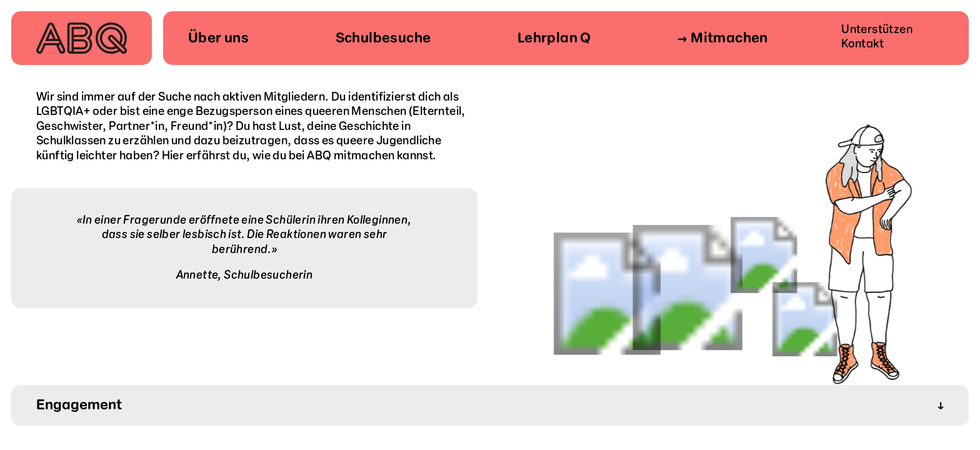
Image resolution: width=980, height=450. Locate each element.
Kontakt (862, 44)
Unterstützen (877, 29)
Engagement (490, 405)
